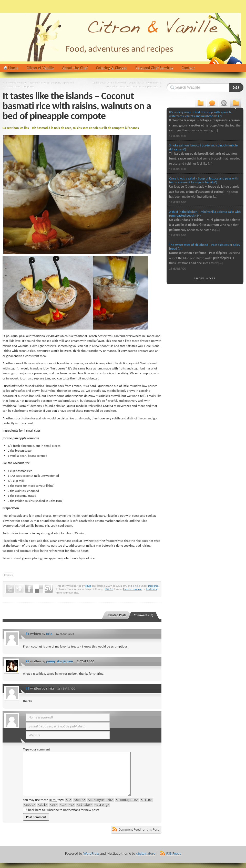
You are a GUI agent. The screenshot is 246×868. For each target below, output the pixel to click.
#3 (27, 688)
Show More (205, 278)
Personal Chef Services (154, 68)
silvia (88, 586)
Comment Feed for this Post (139, 829)
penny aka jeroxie (59, 661)
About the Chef (75, 68)
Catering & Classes (112, 68)
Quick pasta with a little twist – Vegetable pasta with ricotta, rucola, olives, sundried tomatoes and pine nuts (127, 84)
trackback (151, 589)
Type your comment (37, 749)
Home (13, 68)
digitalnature (146, 853)
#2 (27, 661)
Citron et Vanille (40, 68)
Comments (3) (143, 615)
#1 (27, 634)
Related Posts (117, 615)
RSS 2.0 (109, 589)
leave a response (133, 589)
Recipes (8, 575)
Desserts (153, 586)
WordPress (91, 853)
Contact (188, 68)
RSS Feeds (174, 853)
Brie (49, 634)
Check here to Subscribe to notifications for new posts (61, 810)
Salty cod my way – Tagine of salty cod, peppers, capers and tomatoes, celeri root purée (38, 84)
